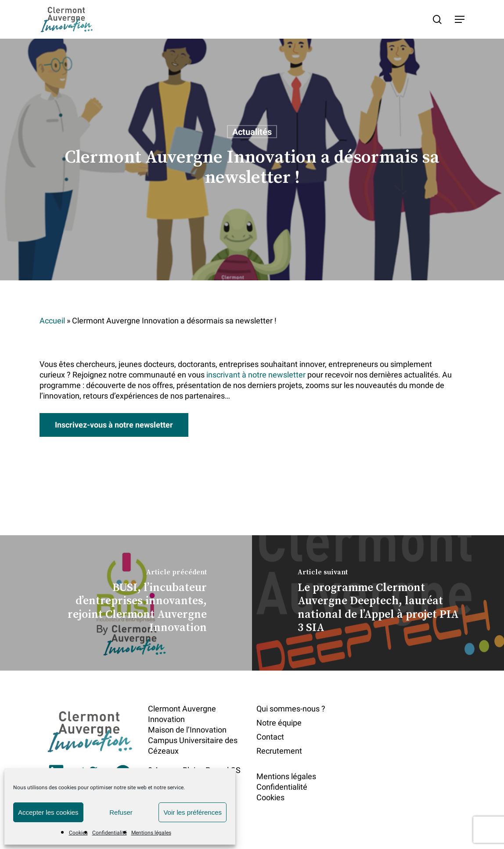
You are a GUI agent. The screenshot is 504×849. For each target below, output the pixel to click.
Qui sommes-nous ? (291, 709)
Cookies (78, 833)
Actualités (252, 132)
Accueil (52, 321)
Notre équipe (279, 723)
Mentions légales (151, 833)
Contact (270, 737)
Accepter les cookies (48, 812)
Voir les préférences (193, 812)
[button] (460, 19)
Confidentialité (110, 833)
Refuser (121, 812)
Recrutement (279, 751)
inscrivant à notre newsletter (256, 375)
